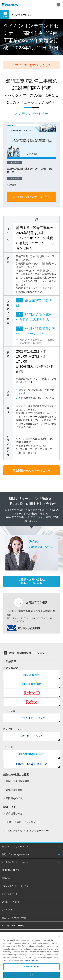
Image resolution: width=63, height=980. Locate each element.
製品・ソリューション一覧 (14, 918)
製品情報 (11, 661)
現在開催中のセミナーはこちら (32, 197)
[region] (32, 956)
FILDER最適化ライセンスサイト (23, 822)
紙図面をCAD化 (14, 798)
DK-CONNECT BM (10, 870)
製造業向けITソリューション (15, 847)
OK (32, 975)
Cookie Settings (32, 967)
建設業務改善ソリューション (15, 862)
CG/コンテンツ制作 (10, 902)
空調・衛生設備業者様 (18, 781)
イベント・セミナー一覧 (13, 926)
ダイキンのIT (8, 910)
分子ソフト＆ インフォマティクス (17, 886)
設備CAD (6, 878)
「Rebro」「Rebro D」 (32, 581)
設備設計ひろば (14, 813)
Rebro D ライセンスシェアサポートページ (28, 831)
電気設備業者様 (14, 790)
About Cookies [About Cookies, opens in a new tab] (32, 960)
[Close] (59, 936)
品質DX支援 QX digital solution (16, 854)
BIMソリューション (10, 894)
